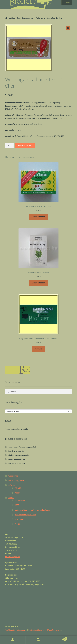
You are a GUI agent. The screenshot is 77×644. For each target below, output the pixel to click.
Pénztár (18, 488)
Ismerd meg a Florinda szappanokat (22, 447)
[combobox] (38, 411)
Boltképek (19, 519)
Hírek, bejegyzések (16, 480)
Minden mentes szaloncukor (19, 455)
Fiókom (12, 485)
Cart (59, 638)
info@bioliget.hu (12, 557)
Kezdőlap (12, 18)
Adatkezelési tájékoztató (26, 515)
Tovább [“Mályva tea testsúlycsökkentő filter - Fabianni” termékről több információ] (38, 349)
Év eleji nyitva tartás (16, 451)
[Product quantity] (9, 145)
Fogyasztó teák (28, 18)
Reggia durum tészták (17, 459)
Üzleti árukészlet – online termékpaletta (32, 510)
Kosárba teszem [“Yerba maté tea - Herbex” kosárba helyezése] (38, 283)
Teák (19, 18)
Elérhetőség (20, 500)
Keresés (38, 640)
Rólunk (11, 498)
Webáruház (13, 476)
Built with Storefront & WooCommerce (45, 630)
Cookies (18, 524)
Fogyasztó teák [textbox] (38, 411)
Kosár (17, 493)
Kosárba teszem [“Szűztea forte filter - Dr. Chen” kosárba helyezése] (38, 217)
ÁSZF (17, 505)
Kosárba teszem (25, 145)
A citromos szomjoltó (16, 463)
